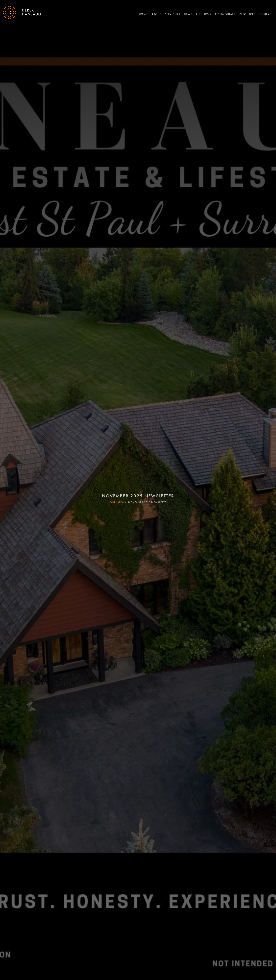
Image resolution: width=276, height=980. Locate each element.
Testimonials (224, 14)
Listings (201, 14)
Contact (265, 14)
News (187, 14)
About (155, 14)
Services (170, 14)
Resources (246, 14)
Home (142, 14)
